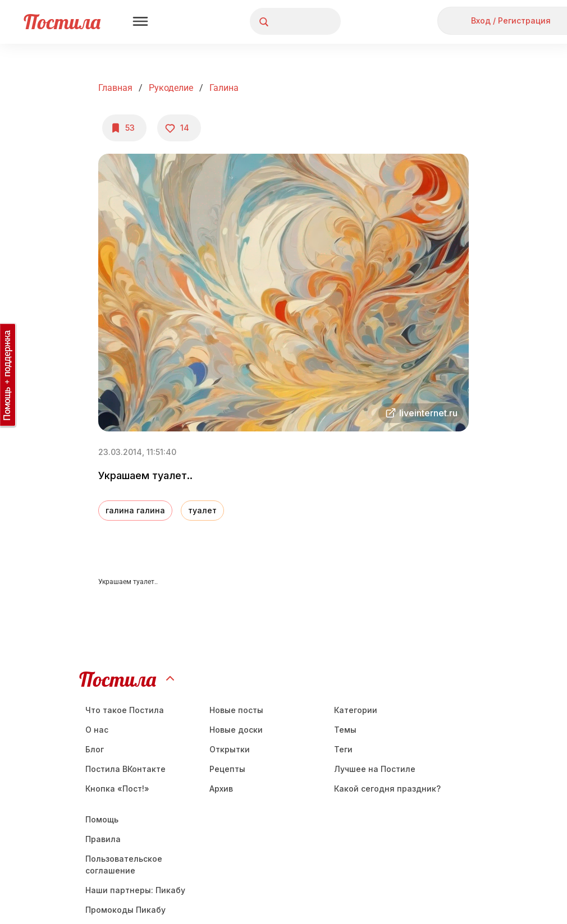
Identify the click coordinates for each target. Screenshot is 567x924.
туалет (202, 510)
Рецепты (227, 769)
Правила (103, 839)
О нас (97, 730)
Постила (62, 22)
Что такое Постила (125, 710)
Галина (224, 88)
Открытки (230, 749)
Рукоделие (171, 88)
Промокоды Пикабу (125, 910)
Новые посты (236, 710)
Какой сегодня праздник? (387, 789)
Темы (345, 730)
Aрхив (221, 789)
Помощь (102, 819)
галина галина (135, 510)
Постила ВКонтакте (125, 769)
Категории (356, 710)
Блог (95, 749)
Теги (343, 749)
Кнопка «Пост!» (117, 789)
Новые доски (236, 730)
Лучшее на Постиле (375, 769)
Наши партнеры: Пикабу (135, 890)
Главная (115, 88)
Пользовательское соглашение (124, 865)
